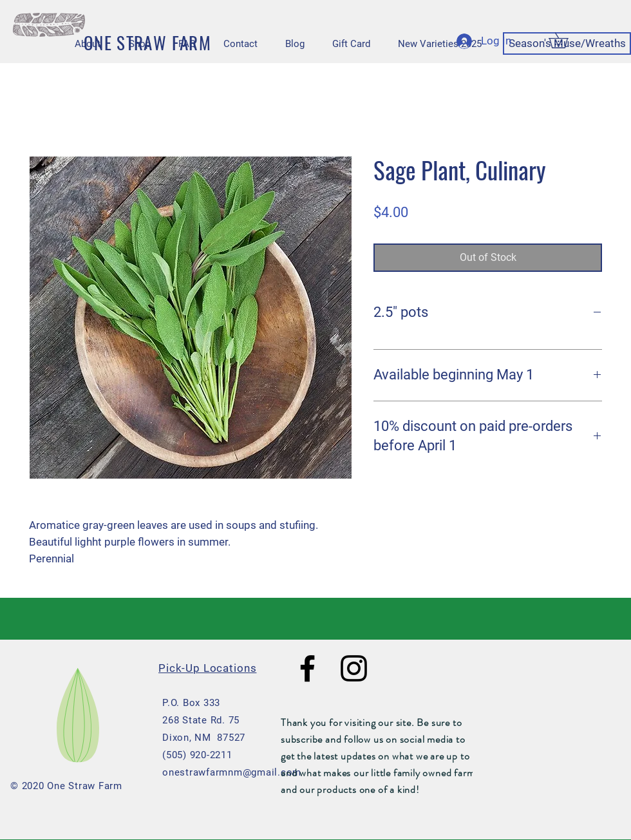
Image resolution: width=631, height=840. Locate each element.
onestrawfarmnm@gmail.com (232, 772)
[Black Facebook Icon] (307, 668)
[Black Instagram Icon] (354, 668)
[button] (566, 40)
